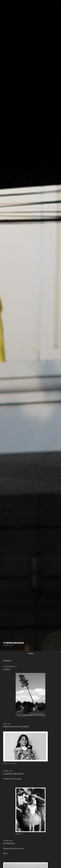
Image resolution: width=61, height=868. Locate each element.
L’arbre (7, 669)
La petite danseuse (13, 774)
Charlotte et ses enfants (16, 726)
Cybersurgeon (14, 643)
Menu (30, 653)
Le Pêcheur (9, 843)
